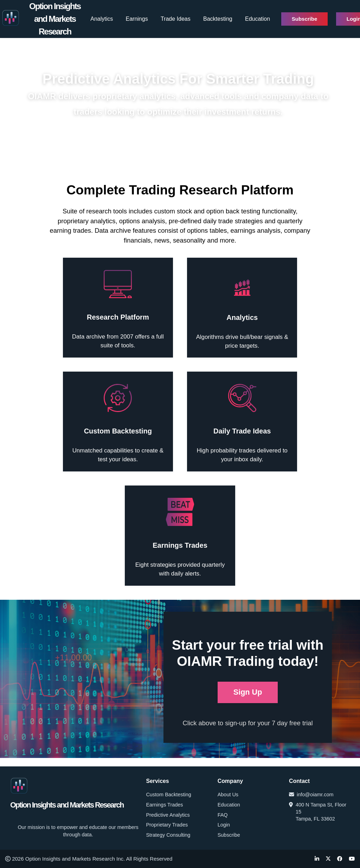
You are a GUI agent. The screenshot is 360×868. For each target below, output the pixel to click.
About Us (228, 795)
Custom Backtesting (168, 795)
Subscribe (305, 19)
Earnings (137, 19)
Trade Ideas (176, 19)
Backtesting (218, 19)
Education (258, 19)
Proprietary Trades (167, 825)
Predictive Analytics (168, 815)
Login (224, 825)
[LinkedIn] (317, 859)
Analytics (102, 19)
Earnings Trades (164, 805)
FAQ (223, 815)
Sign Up (248, 692)
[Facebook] (340, 859)
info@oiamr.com (311, 795)
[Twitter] (328, 859)
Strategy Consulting (168, 835)
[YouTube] (352, 859)
